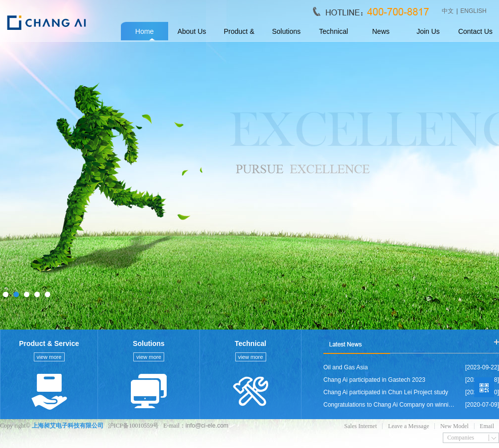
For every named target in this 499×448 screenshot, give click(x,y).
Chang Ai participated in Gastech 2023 (374, 380)
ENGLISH (473, 11)
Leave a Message (409, 426)
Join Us (428, 31)
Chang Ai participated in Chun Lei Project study (386, 392)
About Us (192, 31)
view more (49, 357)
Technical (333, 31)
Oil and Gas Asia (346, 367)
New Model (454, 426)
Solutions (287, 31)
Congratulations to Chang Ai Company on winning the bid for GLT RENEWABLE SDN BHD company (389, 405)
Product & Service (239, 34)
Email (487, 426)
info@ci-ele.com (207, 426)
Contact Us (475, 31)
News (381, 31)
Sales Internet (361, 426)
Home (145, 31)
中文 (448, 11)
